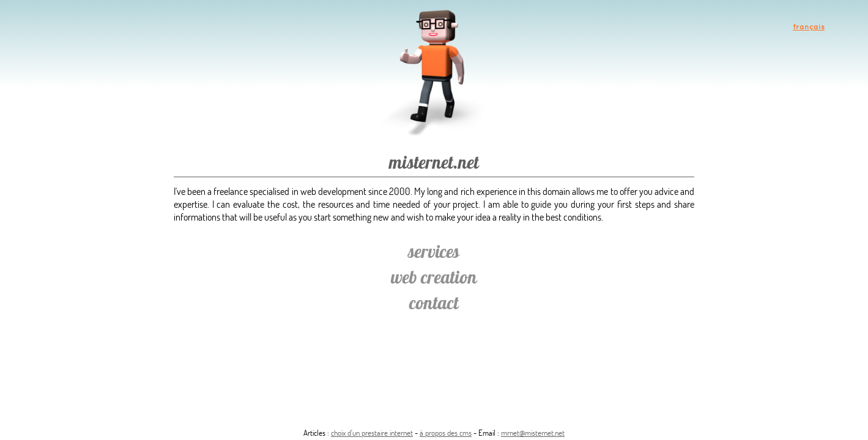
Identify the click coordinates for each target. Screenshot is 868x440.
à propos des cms (446, 433)
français (809, 27)
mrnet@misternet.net (533, 433)
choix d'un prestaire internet (372, 433)
